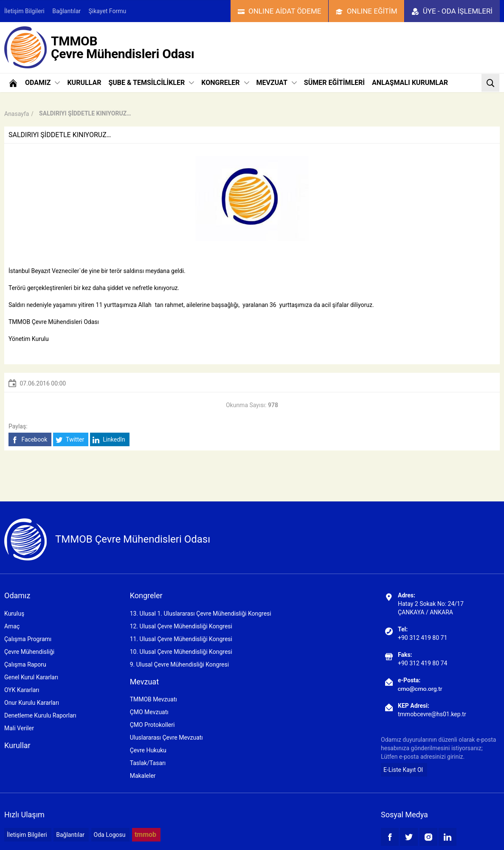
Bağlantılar (66, 11)
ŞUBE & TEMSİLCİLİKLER (151, 83)
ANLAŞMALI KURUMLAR (410, 83)
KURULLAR (84, 83)
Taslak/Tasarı (148, 763)
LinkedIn (109, 440)
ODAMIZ (42, 83)
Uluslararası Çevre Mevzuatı (166, 737)
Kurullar (17, 745)
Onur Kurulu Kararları (32, 703)
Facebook (29, 440)
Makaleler (143, 776)
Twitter (70, 440)
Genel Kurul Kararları (31, 677)
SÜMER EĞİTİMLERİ (334, 83)
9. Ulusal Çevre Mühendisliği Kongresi (179, 664)
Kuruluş (14, 614)
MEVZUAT (277, 83)
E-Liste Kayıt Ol (403, 770)
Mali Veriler (19, 728)
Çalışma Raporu (25, 664)
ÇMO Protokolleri (152, 725)
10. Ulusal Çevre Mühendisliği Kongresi (181, 652)
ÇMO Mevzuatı (149, 712)
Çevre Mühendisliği (29, 652)
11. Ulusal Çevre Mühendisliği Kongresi (181, 639)
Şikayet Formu (108, 11)
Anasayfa (17, 114)
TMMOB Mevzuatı (153, 699)
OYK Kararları (22, 690)
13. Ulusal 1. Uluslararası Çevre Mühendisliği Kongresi (201, 614)
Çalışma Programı (28, 639)
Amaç (12, 626)
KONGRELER (225, 83)
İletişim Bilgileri (24, 11)
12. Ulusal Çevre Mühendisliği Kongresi (181, 626)
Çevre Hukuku (148, 750)
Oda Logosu (110, 835)
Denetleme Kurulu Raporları (40, 715)
